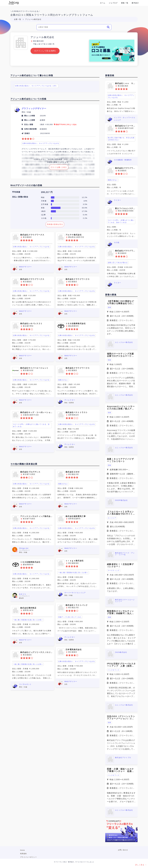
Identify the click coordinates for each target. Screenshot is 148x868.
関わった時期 (30, 116)
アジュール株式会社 (33, 19)
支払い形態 (29, 124)
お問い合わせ (123, 850)
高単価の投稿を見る (55, 224)
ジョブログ (113, 3)
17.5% (85, 211)
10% (85, 201)
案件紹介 (135, 3)
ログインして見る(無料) (45, 51)
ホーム (103, 3)
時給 (43, 197)
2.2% (85, 218)
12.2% (85, 197)
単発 (43, 208)
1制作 (43, 211)
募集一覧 (125, 3)
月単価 (44, 201)
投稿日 (27, 133)
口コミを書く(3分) (59, 167)
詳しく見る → (141, 865)
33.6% (85, 208)
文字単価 (45, 204)
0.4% (85, 215)
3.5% (85, 204)
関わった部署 (30, 120)
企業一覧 (18, 19)
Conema (14, 3)
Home (22, 850)
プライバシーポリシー (28, 857)
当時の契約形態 (30, 129)
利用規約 (23, 854)
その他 (44, 218)
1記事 (43, 215)
